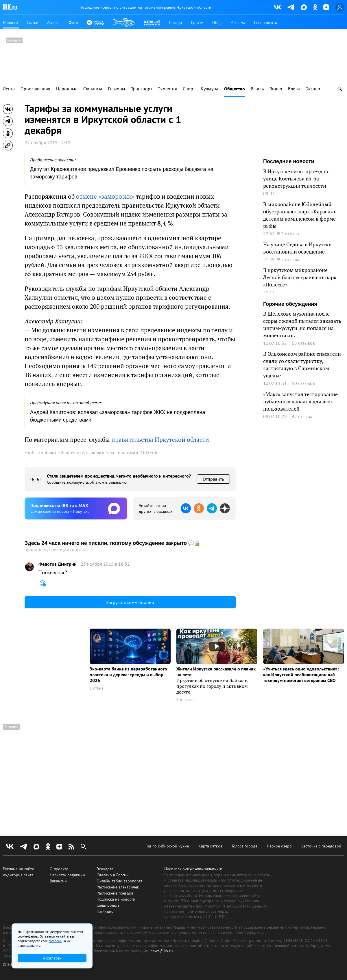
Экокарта (105, 869)
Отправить (213, 479)
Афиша (53, 23)
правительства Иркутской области (160, 439)
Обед (217, 23)
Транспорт (142, 89)
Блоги (294, 89)
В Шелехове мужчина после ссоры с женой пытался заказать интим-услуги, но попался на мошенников (302, 324)
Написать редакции (67, 875)
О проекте (59, 869)
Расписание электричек (118, 887)
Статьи (33, 23)
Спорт (189, 89)
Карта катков (210, 846)
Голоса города (245, 846)
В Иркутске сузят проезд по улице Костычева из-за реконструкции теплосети (296, 178)
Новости (10, 23)
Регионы (117, 89)
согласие (55, 941)
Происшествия (35, 89)
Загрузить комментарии (130, 602)
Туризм (197, 23)
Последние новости (289, 161)
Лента (9, 89)
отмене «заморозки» (105, 196)
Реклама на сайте (19, 869)
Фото (73, 23)
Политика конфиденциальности (193, 868)
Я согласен (52, 958)
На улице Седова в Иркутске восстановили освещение (297, 248)
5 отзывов (186, 700)
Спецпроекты (266, 23)
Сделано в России (113, 875)
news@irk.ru (162, 951)
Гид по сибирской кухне (167, 846)
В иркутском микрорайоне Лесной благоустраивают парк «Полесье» (300, 277)
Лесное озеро (279, 846)
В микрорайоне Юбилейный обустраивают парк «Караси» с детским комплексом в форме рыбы (300, 215)
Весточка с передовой (321, 846)
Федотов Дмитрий (58, 564)
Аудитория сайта (18, 875)
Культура (210, 89)
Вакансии (58, 881)
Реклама (238, 23)
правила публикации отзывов (56, 550)
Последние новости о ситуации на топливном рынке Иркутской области (145, 7)
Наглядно (105, 911)
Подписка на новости (116, 899)
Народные (67, 89)
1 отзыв (97, 688)
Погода (175, 23)
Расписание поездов (115, 893)
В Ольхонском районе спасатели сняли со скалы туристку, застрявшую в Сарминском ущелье (302, 365)
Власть (257, 89)
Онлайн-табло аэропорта (120, 881)
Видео (276, 89)
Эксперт (314, 89)
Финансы (93, 89)
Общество (235, 89)
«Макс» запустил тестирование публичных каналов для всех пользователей (300, 401)
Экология (167, 89)
